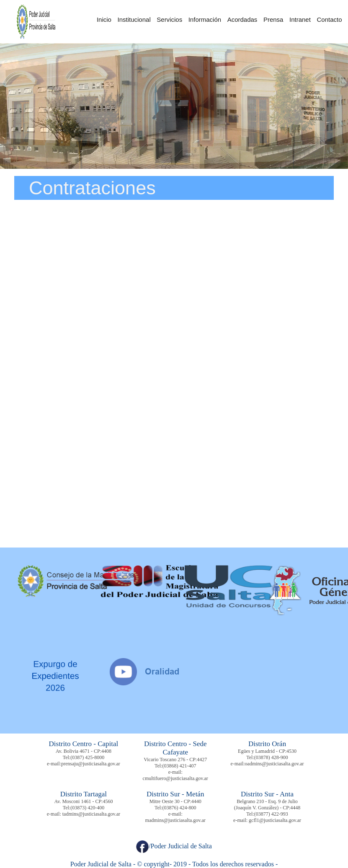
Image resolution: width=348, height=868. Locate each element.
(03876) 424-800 (179, 808)
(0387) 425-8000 (87, 757)
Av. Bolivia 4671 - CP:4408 (84, 751)
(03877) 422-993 (271, 814)
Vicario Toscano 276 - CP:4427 (175, 759)
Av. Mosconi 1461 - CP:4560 (83, 801)
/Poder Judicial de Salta (174, 846)
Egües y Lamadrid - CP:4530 (267, 751)
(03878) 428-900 (271, 757)
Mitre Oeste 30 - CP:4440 (175, 801)
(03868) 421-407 (179, 766)
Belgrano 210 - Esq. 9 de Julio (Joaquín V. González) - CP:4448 (267, 805)
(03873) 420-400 (87, 808)
